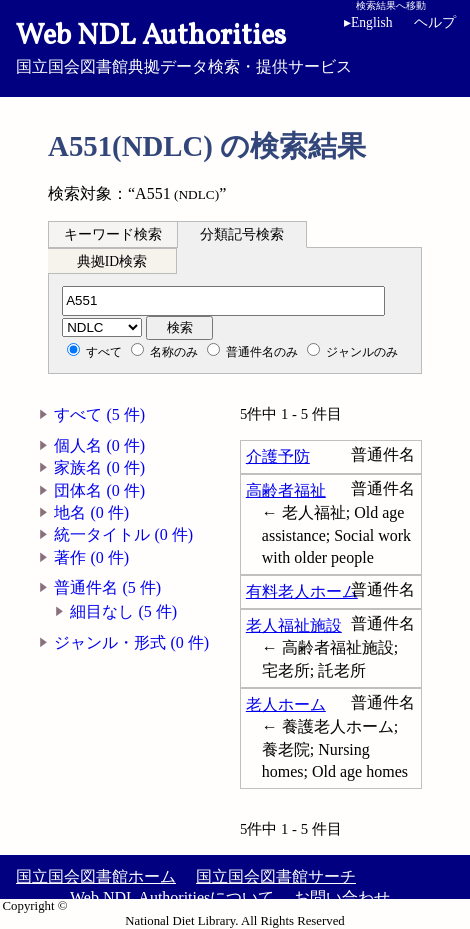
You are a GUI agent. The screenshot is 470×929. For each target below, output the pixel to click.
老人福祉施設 (294, 625)
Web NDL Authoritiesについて (172, 897)
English (372, 22)
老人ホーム (286, 704)
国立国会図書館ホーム (96, 876)
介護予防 (278, 456)
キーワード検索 (113, 234)
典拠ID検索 (112, 261)
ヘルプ (435, 22)
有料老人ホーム (302, 591)
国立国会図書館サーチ (276, 876)
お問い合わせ (342, 897)
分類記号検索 (242, 234)
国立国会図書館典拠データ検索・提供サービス (235, 46)
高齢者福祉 (286, 490)
